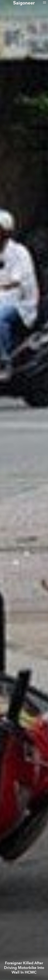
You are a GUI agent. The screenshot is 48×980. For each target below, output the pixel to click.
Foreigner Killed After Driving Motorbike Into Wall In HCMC (24, 968)
